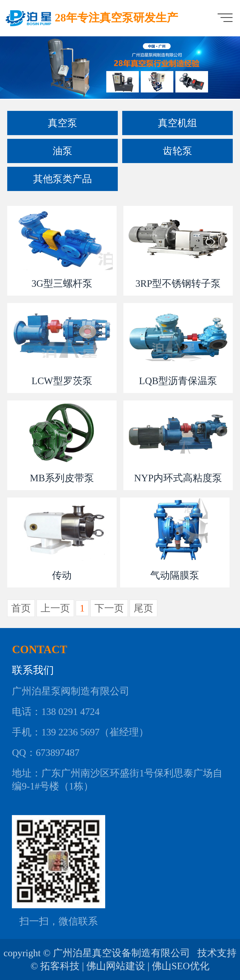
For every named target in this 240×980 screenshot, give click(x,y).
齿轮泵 (177, 151)
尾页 (143, 608)
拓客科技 (60, 966)
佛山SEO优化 (181, 966)
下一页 (109, 608)
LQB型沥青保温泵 (178, 381)
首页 (21, 608)
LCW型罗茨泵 (62, 381)
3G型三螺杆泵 (62, 283)
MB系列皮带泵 (62, 478)
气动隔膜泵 (175, 575)
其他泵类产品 (63, 179)
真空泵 (63, 123)
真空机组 (177, 123)
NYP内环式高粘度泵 (178, 478)
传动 (62, 575)
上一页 (55, 608)
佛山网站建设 (116, 966)
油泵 (63, 151)
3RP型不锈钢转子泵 (178, 283)
